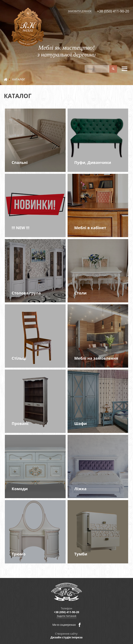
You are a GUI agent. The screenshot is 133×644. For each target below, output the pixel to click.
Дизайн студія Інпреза (66, 637)
